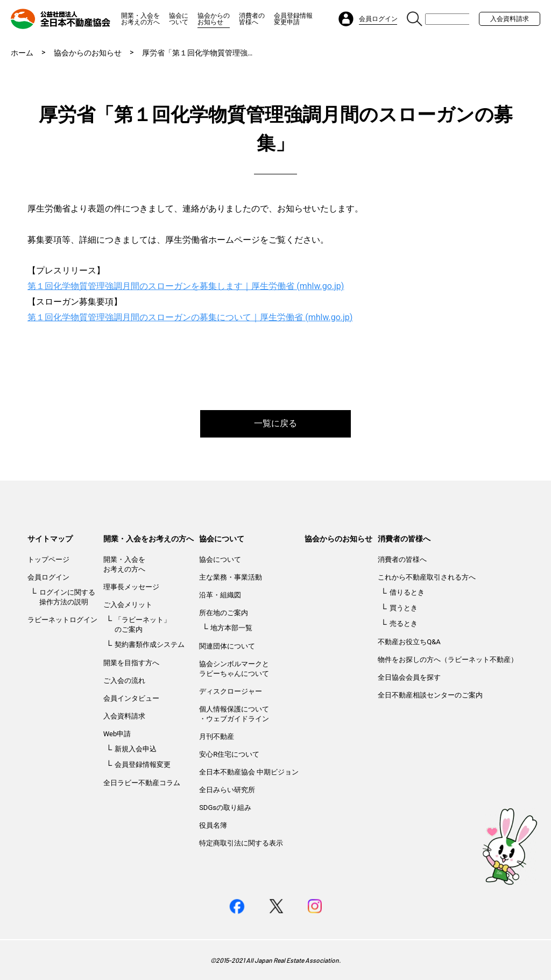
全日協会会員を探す (409, 677)
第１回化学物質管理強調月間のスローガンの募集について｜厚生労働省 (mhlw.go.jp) (190, 317)
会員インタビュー (131, 698)
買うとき (404, 608)
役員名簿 (213, 825)
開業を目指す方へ (131, 663)
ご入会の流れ (124, 681)
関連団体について (227, 646)
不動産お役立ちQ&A (409, 642)
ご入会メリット (128, 605)
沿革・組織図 (220, 595)
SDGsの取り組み (225, 808)
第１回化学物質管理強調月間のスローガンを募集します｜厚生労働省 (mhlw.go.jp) (186, 286)
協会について (179, 19)
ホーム (22, 53)
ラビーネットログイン (62, 620)
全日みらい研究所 (227, 790)
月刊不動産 (217, 736)
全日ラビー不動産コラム (142, 783)
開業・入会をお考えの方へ (140, 19)
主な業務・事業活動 (231, 577)
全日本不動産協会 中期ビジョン (249, 772)
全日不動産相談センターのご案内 (430, 695)
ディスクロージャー (231, 691)
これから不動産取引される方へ (427, 577)
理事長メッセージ (131, 587)
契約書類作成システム (150, 644)
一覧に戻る (275, 423)
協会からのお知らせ (214, 19)
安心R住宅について (229, 754)
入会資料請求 (510, 19)
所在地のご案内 (224, 613)
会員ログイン (48, 577)
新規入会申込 (136, 749)
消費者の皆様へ (252, 19)
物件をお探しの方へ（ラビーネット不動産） (448, 660)
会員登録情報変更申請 (293, 19)
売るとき (404, 623)
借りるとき (407, 592)
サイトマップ (50, 539)
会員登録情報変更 (143, 764)
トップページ (48, 559)
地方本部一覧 (231, 628)
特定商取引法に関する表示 (241, 843)
